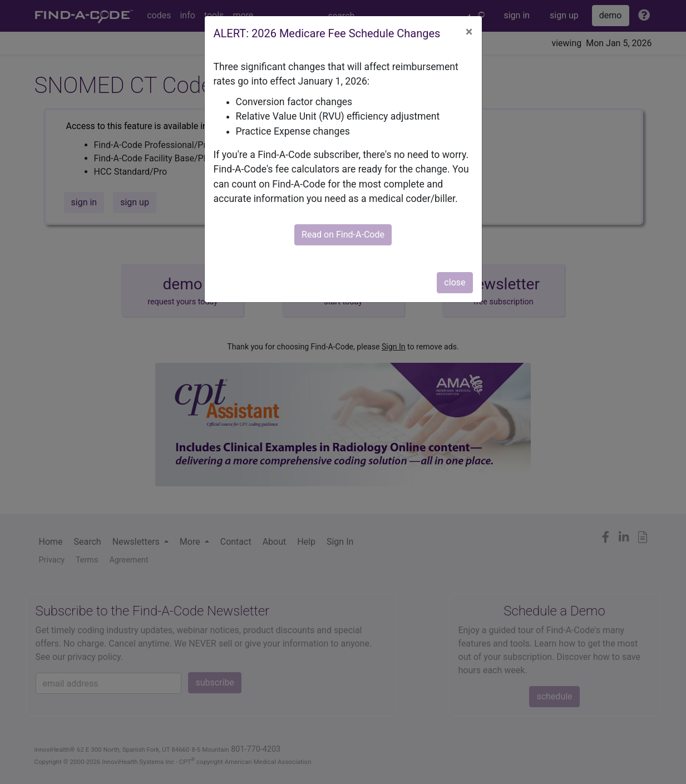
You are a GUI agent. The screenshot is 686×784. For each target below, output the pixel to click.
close (455, 282)
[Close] (469, 32)
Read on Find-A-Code (343, 235)
